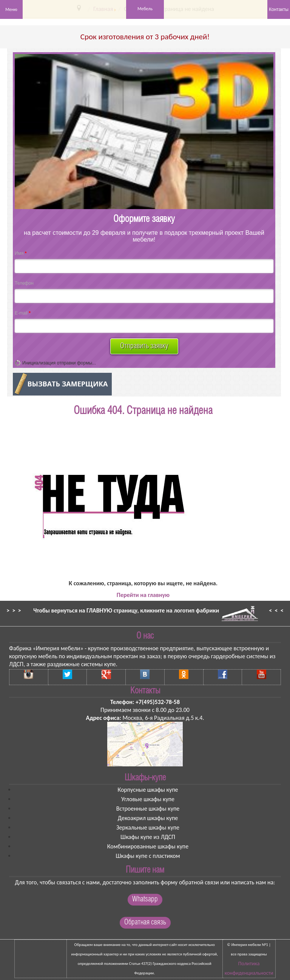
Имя (21, 253)
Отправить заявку (144, 346)
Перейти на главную (143, 595)
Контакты (279, 9)
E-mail (23, 313)
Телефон (24, 283)
